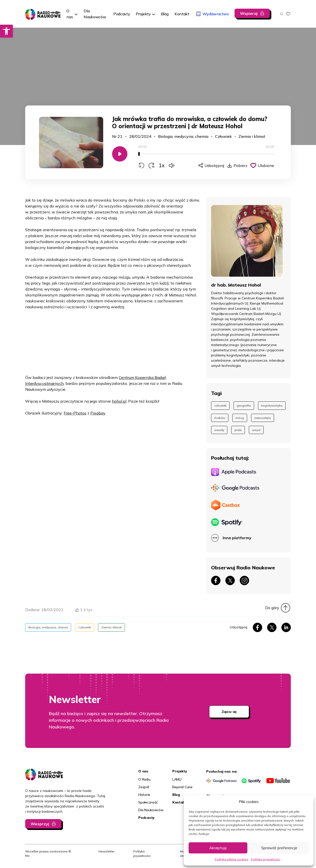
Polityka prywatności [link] (266, 859)
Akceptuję (218, 848)
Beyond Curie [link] (182, 787)
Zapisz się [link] (229, 712)
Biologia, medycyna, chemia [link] (183, 136)
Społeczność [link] (148, 802)
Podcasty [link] (146, 818)
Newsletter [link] (107, 851)
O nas (70, 14)
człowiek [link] (220, 405)
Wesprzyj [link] (40, 824)
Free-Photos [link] (75, 413)
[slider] (206, 154)
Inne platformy (237, 538)
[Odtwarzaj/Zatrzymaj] (120, 154)
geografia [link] (244, 405)
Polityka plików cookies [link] (232, 859)
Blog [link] (176, 795)
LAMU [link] (177, 779)
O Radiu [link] (144, 779)
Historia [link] (144, 795)
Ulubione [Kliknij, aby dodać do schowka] (266, 165)
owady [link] (219, 430)
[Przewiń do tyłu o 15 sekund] (141, 165)
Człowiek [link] (223, 136)
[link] (6, 31)
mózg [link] (240, 418)
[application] (206, 156)
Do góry (272, 608)
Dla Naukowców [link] (151, 810)
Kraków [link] (220, 418)
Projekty (143, 14)
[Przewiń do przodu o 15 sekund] (151, 165)
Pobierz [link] (240, 165)
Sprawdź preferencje (279, 848)
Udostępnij (214, 165)
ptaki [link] (238, 430)
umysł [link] (256, 430)
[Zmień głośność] (172, 165)
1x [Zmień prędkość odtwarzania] (162, 165)
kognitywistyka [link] (272, 405)
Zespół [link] (143, 787)
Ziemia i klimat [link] (252, 136)
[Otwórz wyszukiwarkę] (282, 14)
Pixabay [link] (98, 413)
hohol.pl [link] (119, 401)
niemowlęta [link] (263, 418)
